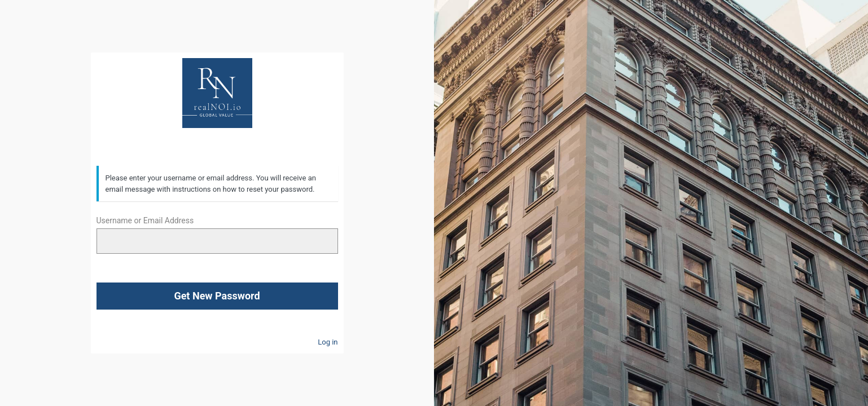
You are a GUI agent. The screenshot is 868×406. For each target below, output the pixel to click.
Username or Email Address (145, 220)
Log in (328, 342)
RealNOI (217, 93)
